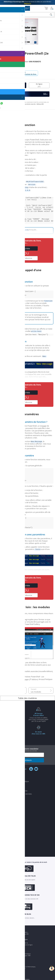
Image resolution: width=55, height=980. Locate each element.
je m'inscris (27, 774)
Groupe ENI (15, 964)
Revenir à (28, 73)
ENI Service (15, 977)
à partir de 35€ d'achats (17, 749)
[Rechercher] (51, 15)
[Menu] (2, 8)
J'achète (26, 255)
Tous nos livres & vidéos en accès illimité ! (27, 3)
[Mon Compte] (52, 8)
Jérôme (11, 62)
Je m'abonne (26, 264)
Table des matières (27, 712)
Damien (31, 62)
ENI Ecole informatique (19, 954)
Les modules (36, 706)
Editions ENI (27, 8)
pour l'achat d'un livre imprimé (17, 731)
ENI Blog (14, 943)
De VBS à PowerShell (17, 706)
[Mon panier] (46, 8)
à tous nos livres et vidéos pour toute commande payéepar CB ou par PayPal (39, 731)
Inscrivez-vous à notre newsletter (27, 764)
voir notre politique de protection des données (24, 765)
